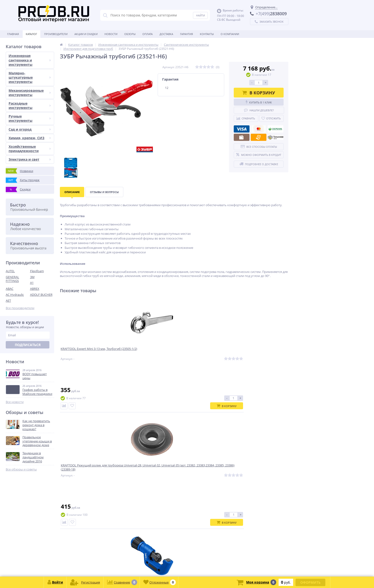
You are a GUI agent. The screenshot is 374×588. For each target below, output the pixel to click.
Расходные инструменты (30, 105)
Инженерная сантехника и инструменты (30, 60)
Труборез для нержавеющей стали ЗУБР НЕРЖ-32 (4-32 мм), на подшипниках (203, 356)
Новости (111, 34)
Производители (56, 34)
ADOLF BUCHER (41, 295)
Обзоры (130, 34)
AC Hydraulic (15, 295)
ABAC (10, 289)
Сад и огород (30, 129)
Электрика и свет (30, 159)
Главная (13, 34)
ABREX (35, 289)
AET (8, 301)
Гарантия (187, 34)
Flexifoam (37, 271)
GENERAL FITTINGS (12, 279)
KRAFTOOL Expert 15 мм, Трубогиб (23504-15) (253, 354)
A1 (32, 283)
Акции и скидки (86, 34)
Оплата (148, 34)
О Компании (230, 34)
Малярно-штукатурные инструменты (30, 77)
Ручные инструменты (30, 118)
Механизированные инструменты (30, 93)
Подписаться (28, 345)
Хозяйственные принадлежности (30, 149)
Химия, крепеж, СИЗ (30, 138)
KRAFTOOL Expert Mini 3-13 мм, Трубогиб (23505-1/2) (86, 354)
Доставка (166, 34)
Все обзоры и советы (21, 469)
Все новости (15, 402)
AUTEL (10, 271)
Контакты (207, 34)
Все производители (20, 308)
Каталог (31, 34)
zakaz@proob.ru (67, 565)
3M (32, 277)
